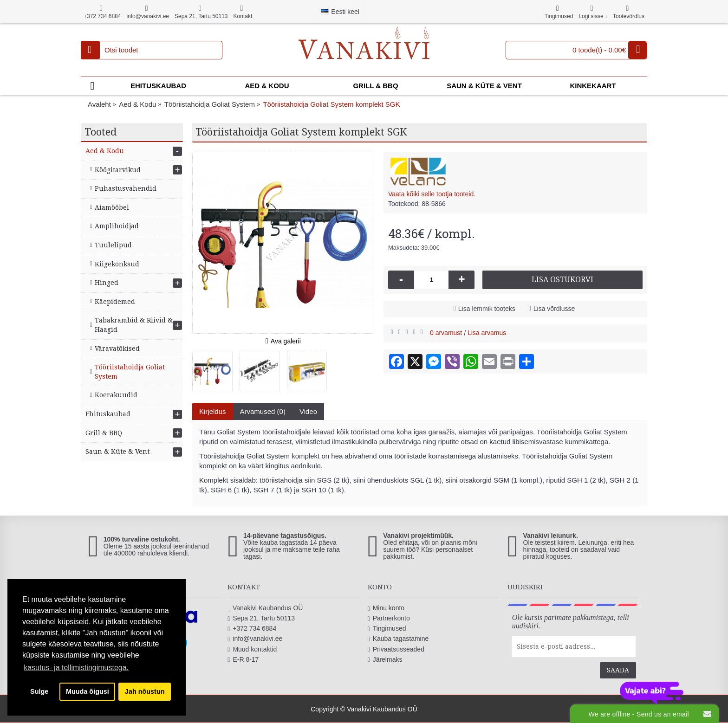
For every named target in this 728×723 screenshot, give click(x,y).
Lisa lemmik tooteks (487, 309)
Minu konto (386, 608)
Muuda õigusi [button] (88, 691)
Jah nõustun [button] (145, 691)
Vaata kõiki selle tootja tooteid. (432, 194)
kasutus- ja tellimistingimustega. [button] (76, 668)
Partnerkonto (389, 618)
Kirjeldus (213, 411)
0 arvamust (446, 333)
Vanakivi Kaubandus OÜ (265, 608)
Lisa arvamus (487, 333)
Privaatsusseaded (396, 649)
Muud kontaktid (252, 649)
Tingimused (387, 629)
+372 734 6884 (252, 629)
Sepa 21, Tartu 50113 (261, 618)
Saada (618, 670)
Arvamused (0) (263, 411)
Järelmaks (385, 660)
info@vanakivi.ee (255, 639)
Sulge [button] (39, 691)
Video (308, 411)
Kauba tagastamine (398, 639)
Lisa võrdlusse (554, 309)
